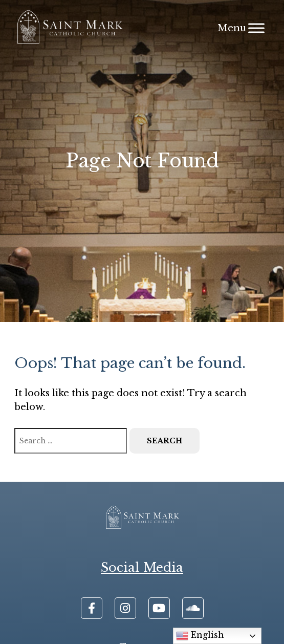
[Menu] (256, 28)
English (200, 636)
